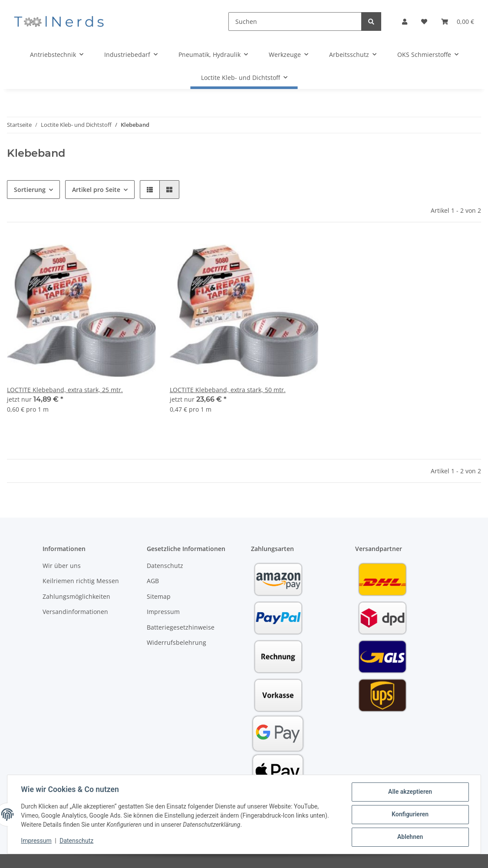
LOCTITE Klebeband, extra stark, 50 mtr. (228, 390)
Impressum (163, 612)
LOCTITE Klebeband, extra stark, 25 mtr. (65, 390)
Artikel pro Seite (96, 190)
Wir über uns (62, 566)
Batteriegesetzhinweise (181, 627)
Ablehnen (410, 837)
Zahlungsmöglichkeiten (76, 596)
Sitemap (159, 596)
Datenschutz (165, 566)
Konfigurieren (410, 815)
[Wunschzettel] (424, 21)
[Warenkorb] (458, 21)
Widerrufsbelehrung (176, 642)
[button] (405, 21)
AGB (153, 581)
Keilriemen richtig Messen (81, 581)
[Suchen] (295, 21)
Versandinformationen (75, 612)
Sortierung (30, 190)
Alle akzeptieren (410, 792)
